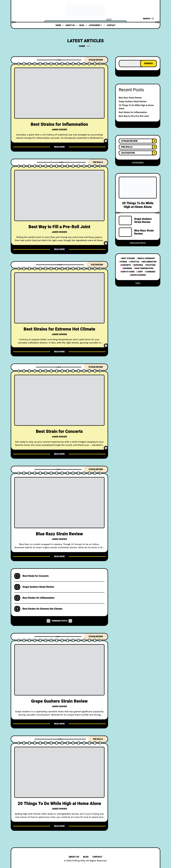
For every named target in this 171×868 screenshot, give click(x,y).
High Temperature (144, 268)
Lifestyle (135, 262)
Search (148, 63)
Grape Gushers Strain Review (38, 587)
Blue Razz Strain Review (59, 534)
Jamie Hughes (59, 130)
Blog (86, 857)
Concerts (126, 265)
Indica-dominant (146, 258)
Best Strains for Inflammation (59, 124)
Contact (97, 857)
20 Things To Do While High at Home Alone (59, 804)
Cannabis (151, 272)
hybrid (124, 262)
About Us (74, 857)
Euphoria (138, 265)
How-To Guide (128, 272)
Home (82, 46)
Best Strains (128, 258)
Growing (128, 268)
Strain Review (96, 60)
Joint (140, 272)
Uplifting (151, 265)
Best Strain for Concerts (59, 432)
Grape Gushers (138, 275)
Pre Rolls (98, 162)
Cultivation (97, 265)
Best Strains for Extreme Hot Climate (59, 329)
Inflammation (149, 262)
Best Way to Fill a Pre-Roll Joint (59, 227)
